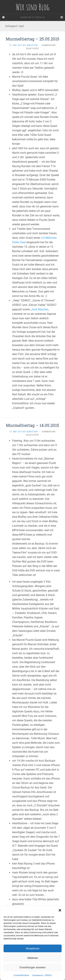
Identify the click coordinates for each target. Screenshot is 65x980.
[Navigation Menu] (62, 17)
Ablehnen (33, 958)
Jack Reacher (40, 309)
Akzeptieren (32, 949)
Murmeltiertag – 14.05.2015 (32, 425)
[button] (60, 910)
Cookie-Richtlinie (21, 975)
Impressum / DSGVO (42, 975)
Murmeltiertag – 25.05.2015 (32, 39)
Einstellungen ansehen (33, 967)
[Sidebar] (3, 17)
